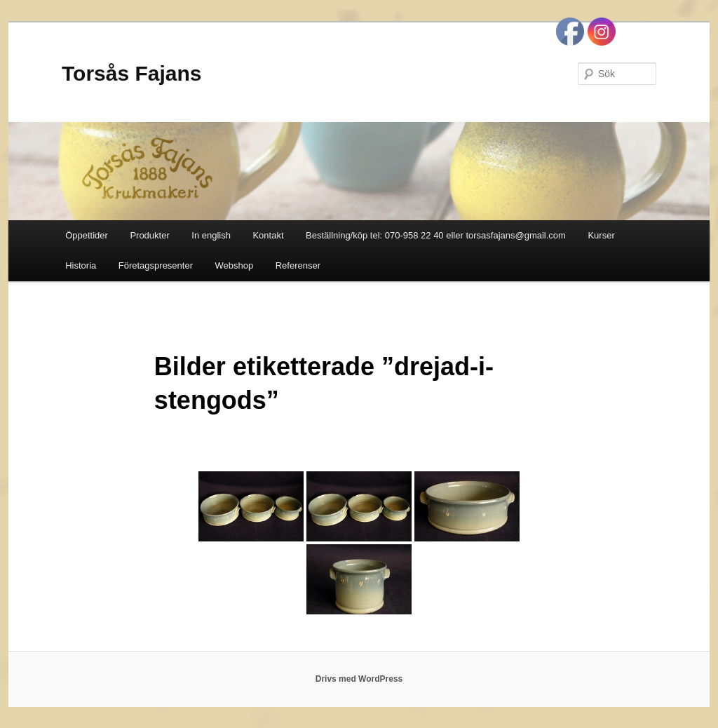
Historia (81, 265)
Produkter (149, 235)
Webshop (235, 265)
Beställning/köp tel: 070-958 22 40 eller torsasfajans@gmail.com (436, 235)
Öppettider (87, 235)
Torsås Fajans (132, 73)
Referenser (298, 265)
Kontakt (268, 235)
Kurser (601, 235)
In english (211, 235)
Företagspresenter (156, 265)
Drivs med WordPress (359, 679)
